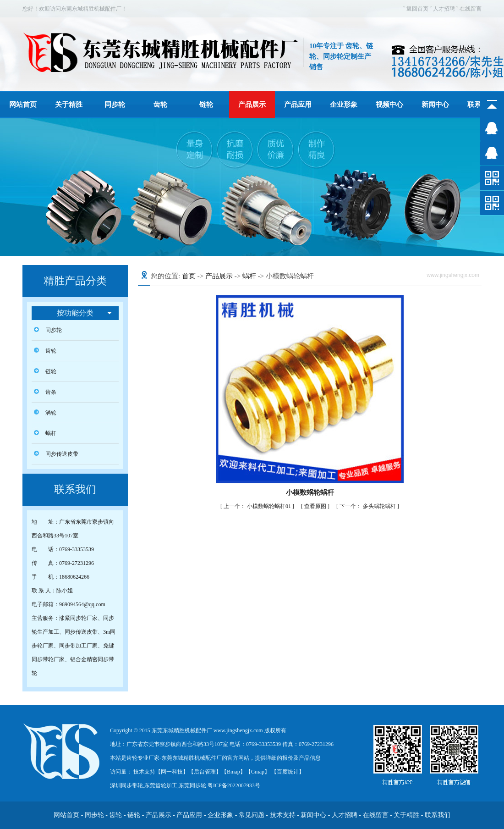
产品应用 (298, 105)
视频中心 (389, 105)
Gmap (258, 772)
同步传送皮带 (62, 454)
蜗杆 (51, 433)
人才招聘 (444, 9)
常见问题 (252, 815)
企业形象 (344, 105)
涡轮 (51, 413)
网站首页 (23, 105)
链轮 (206, 105)
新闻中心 (435, 105)
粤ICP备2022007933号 (233, 785)
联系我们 (438, 815)
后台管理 (205, 772)
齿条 (51, 392)
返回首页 (417, 9)
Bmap (233, 772)
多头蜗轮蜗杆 (368, 506)
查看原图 (316, 506)
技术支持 (283, 815)
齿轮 (160, 105)
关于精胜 (69, 105)
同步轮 (115, 105)
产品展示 (252, 105)
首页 (189, 276)
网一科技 (172, 772)
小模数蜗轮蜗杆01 (258, 506)
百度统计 (288, 772)
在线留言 (471, 9)
